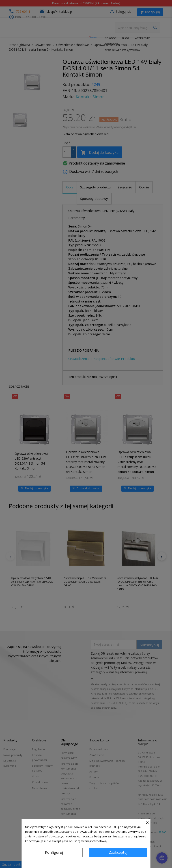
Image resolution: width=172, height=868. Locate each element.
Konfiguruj (54, 852)
